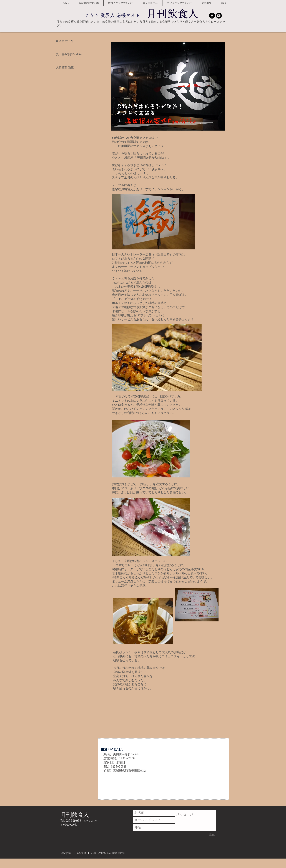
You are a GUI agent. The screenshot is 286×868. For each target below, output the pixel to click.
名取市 (127, 771)
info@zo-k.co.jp (69, 825)
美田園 (136, 771)
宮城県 (118, 771)
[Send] (212, 835)
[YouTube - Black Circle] (219, 16)
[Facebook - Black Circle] (212, 16)
